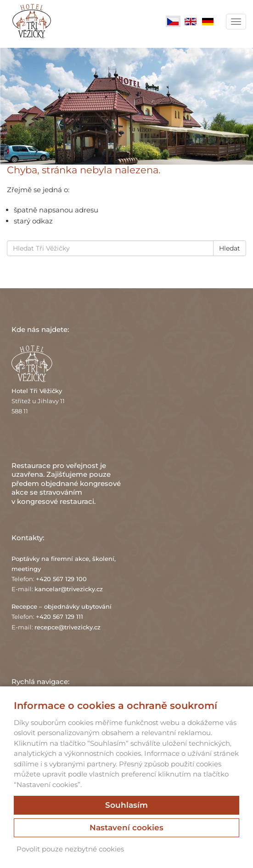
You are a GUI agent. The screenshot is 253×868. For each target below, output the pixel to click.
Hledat (230, 248)
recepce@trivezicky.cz (67, 627)
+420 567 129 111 (59, 617)
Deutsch (208, 22)
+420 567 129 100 (61, 579)
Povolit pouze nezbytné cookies (70, 849)
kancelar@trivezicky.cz (69, 589)
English (191, 22)
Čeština (173, 22)
